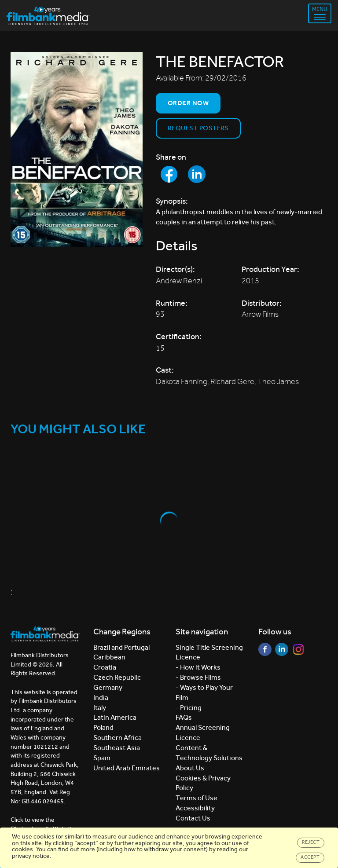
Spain (102, 758)
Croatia (105, 667)
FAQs (184, 717)
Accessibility (195, 808)
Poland (103, 727)
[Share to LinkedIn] (197, 174)
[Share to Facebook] (169, 174)
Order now (188, 103)
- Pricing (189, 708)
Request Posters (198, 128)
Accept (310, 857)
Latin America (115, 717)
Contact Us (193, 818)
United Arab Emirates (127, 768)
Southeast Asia (117, 748)
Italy (100, 708)
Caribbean (109, 657)
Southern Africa (118, 738)
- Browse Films (198, 677)
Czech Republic (117, 677)
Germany (108, 687)
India (101, 698)
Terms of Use (197, 798)
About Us (190, 768)
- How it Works (198, 667)
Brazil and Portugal (121, 647)
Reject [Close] (311, 842)
